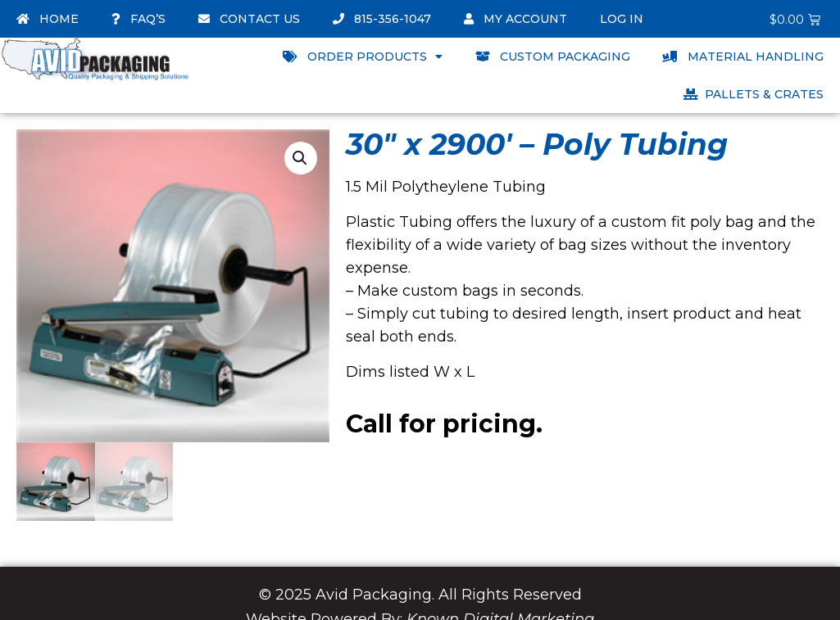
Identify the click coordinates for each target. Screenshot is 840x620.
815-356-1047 (382, 19)
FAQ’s (138, 19)
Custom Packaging (553, 57)
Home (48, 19)
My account (515, 19)
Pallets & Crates (754, 94)
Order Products (363, 57)
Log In (622, 19)
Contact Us (249, 19)
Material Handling (743, 57)
